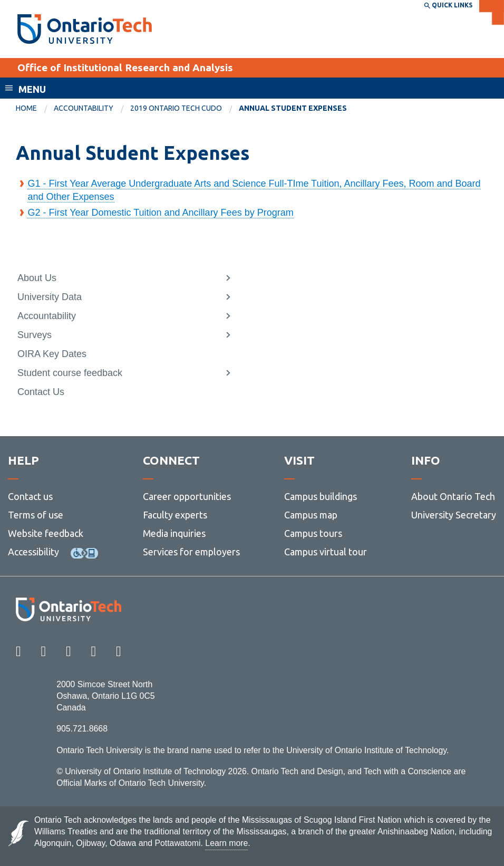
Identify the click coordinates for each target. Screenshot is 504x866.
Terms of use (36, 515)
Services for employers (191, 552)
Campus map (311, 515)
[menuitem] (35, 109)
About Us (37, 278)
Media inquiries (174, 533)
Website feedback (46, 533)
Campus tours (313, 533)
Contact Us (41, 392)
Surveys (35, 335)
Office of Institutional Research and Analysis (125, 68)
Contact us (30, 496)
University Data (50, 297)
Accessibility (33, 552)
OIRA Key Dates (52, 354)
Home (26, 108)
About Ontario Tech (453, 496)
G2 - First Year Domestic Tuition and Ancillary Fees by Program (160, 213)
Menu (32, 89)
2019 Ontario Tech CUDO (176, 108)
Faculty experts (175, 515)
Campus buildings (321, 496)
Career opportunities (187, 496)
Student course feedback (70, 373)
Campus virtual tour (326, 552)
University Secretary (454, 515)
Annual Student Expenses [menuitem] (293, 108)
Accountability (84, 108)
